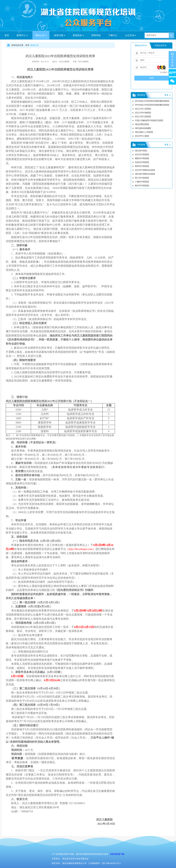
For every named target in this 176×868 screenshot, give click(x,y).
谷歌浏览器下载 (117, 854)
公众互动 (130, 35)
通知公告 (41, 35)
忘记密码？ (164, 72)
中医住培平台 (161, 46)
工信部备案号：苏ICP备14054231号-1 (104, 863)
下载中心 (113, 35)
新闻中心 (22, 35)
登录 (152, 78)
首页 (7, 35)
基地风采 (78, 35)
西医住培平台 (141, 46)
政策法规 (60, 35)
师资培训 (96, 35)
